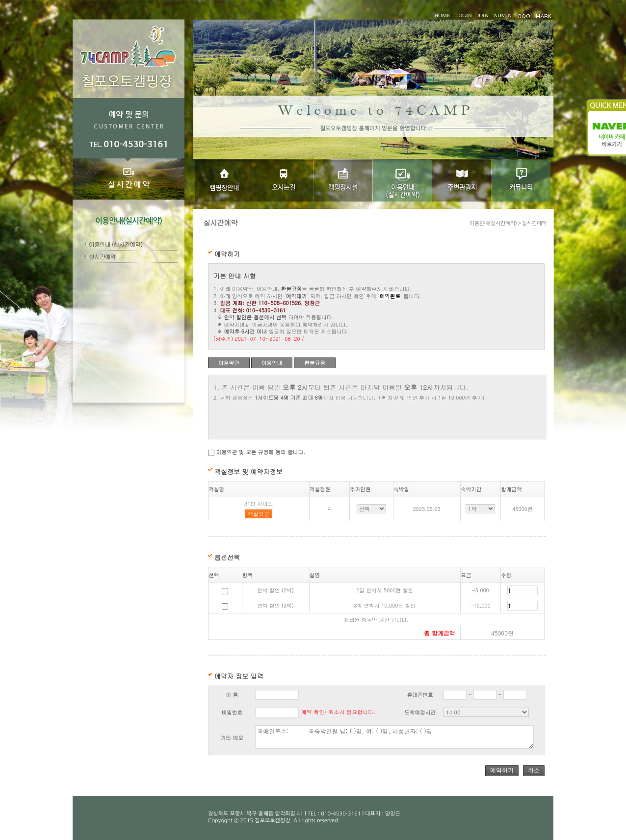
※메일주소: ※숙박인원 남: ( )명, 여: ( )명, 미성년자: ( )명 (394, 737)
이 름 (232, 695)
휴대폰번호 (420, 695)
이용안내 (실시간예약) (116, 244)
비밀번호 (232, 712)
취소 (534, 770)
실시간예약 (102, 256)
